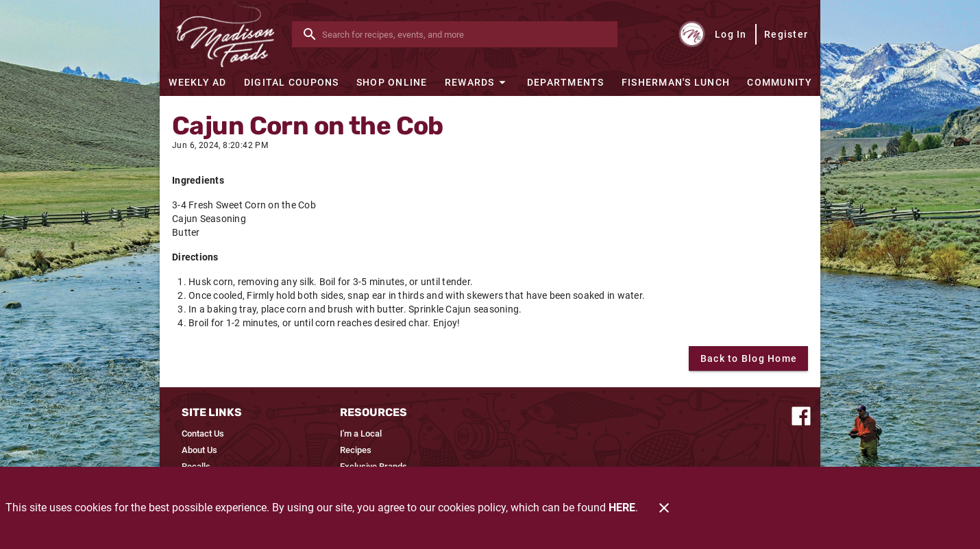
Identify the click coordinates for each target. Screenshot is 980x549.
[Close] (664, 508)
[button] (477, 82)
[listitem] (203, 434)
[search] (464, 34)
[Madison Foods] (226, 34)
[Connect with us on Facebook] (801, 415)
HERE (622, 508)
